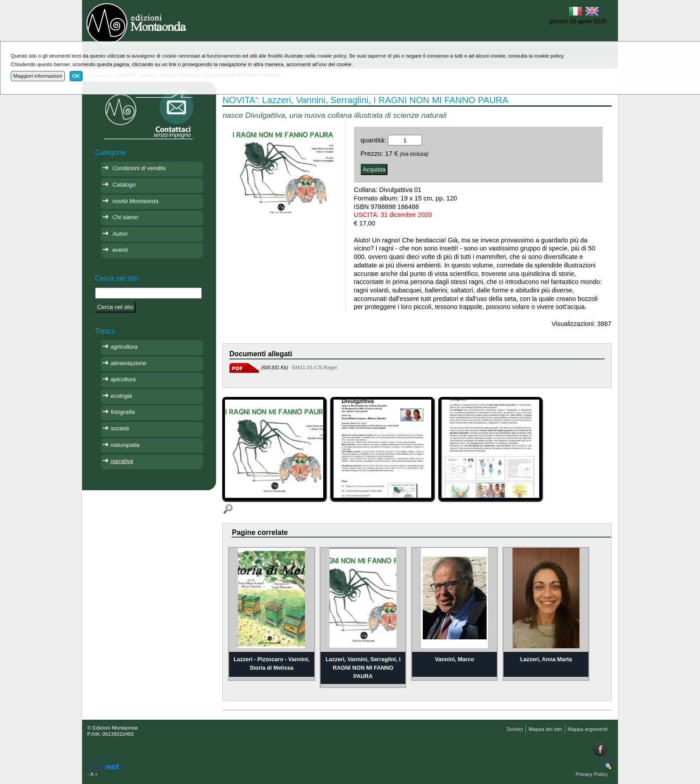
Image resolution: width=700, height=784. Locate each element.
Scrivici (515, 729)
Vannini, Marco (454, 659)
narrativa (122, 461)
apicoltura (123, 379)
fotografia (123, 412)
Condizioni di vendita (139, 168)
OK (76, 76)
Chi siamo (125, 217)
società (120, 428)
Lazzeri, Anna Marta (546, 659)
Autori (120, 234)
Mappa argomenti (587, 729)
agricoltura (124, 347)
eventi (120, 250)
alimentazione (129, 363)
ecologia (121, 396)
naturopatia (125, 445)
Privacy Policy (592, 774)
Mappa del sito (545, 729)
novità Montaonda (135, 201)
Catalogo (124, 185)
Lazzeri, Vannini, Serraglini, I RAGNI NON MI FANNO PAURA (363, 668)
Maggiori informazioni (38, 76)
